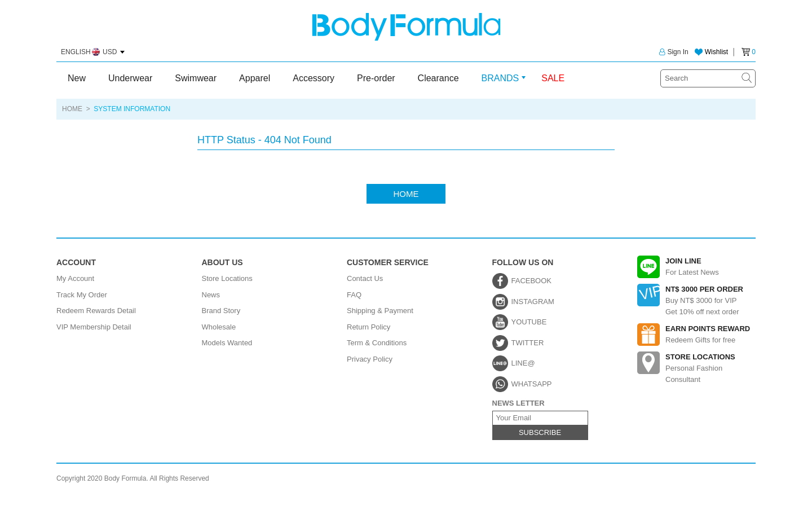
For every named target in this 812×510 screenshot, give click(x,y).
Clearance (438, 78)
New (77, 78)
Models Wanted (227, 343)
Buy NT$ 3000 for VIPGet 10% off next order (696, 300)
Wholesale (219, 327)
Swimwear (196, 78)
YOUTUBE (529, 322)
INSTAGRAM (533, 302)
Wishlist (716, 52)
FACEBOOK (532, 281)
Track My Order (82, 295)
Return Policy (369, 327)
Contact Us (365, 278)
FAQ (354, 295)
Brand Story (221, 311)
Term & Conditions (377, 343)
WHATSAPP (532, 384)
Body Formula (406, 27)
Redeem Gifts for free (696, 335)
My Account (75, 278)
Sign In (674, 52)
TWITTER (528, 343)
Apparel (255, 78)
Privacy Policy (370, 359)
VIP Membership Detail (94, 327)
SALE (553, 78)
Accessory (314, 78)
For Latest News (696, 267)
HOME (72, 109)
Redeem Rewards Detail (96, 311)
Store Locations (227, 278)
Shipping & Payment (380, 311)
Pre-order (376, 78)
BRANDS (500, 78)
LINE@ (523, 363)
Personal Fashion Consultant (696, 368)
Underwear (130, 78)
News (211, 295)
